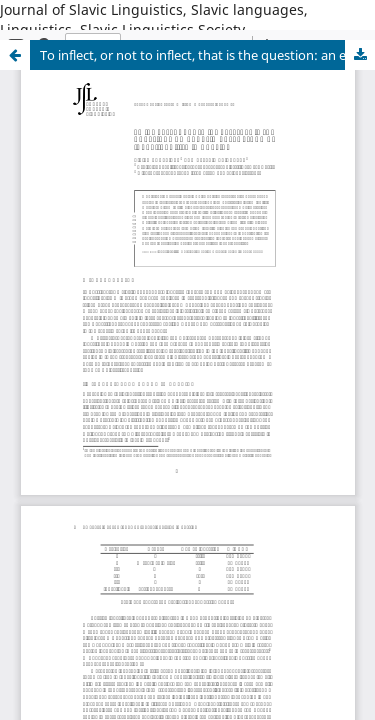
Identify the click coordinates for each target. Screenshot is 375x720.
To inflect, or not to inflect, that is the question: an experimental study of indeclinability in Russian (207, 55)
